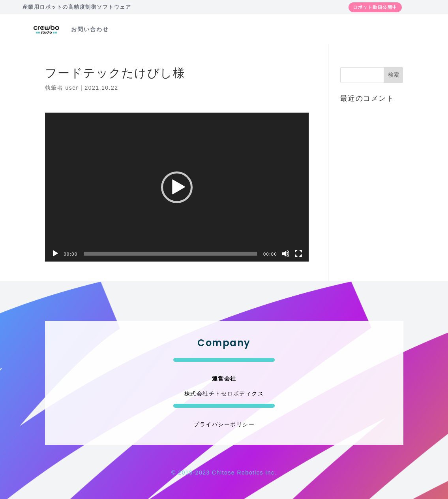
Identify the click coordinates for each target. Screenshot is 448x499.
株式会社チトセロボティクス (224, 394)
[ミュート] (286, 254)
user (72, 88)
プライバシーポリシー (224, 424)
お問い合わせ (90, 29)
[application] (177, 187)
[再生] (55, 254)
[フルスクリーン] (298, 254)
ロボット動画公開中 (375, 7)
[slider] (171, 254)
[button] (177, 187)
